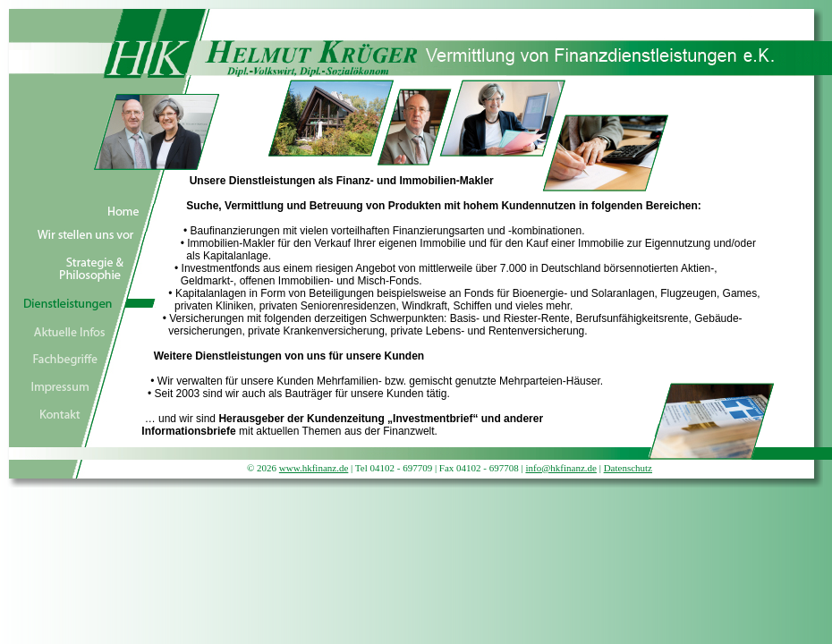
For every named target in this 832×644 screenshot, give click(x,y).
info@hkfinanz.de (560, 468)
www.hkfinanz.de (314, 468)
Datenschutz (628, 468)
